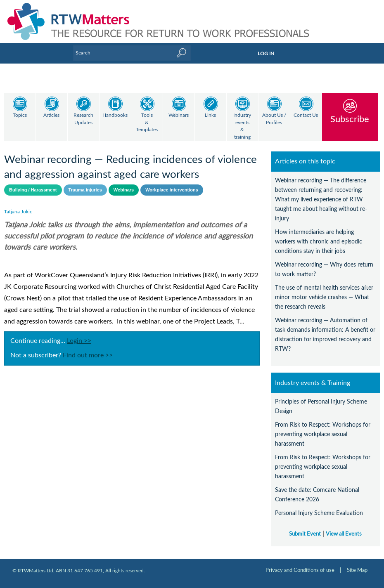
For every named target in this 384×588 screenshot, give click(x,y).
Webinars (179, 115)
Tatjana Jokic (18, 205)
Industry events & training (242, 126)
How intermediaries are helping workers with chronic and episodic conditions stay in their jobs (319, 235)
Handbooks (115, 115)
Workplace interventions (172, 183)
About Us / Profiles (274, 119)
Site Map (357, 563)
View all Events (344, 527)
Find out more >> (88, 348)
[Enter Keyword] (132, 53)
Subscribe (350, 119)
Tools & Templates (147, 123)
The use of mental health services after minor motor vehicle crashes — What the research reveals (324, 290)
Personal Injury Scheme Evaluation (319, 506)
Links (210, 115)
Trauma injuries (85, 183)
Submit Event (305, 527)
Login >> (79, 334)
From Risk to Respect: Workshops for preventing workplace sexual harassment (323, 427)
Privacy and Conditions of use (300, 563)
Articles (51, 115)
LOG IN (266, 54)
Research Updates (83, 119)
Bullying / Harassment (33, 183)
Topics (20, 115)
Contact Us (306, 115)
